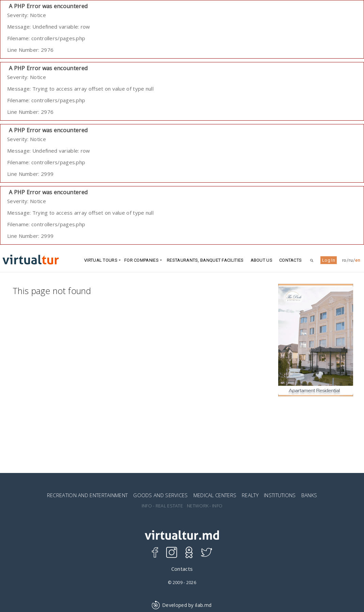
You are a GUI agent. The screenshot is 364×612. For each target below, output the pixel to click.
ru (351, 260)
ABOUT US (262, 260)
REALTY (250, 495)
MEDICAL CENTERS (215, 495)
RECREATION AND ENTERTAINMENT (87, 495)
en (358, 260)
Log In (329, 260)
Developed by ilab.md (182, 605)
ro (344, 260)
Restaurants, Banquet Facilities (205, 260)
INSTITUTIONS (280, 495)
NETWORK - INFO (205, 506)
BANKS (309, 495)
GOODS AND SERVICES (160, 495)
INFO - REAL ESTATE (162, 506)
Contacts (290, 260)
